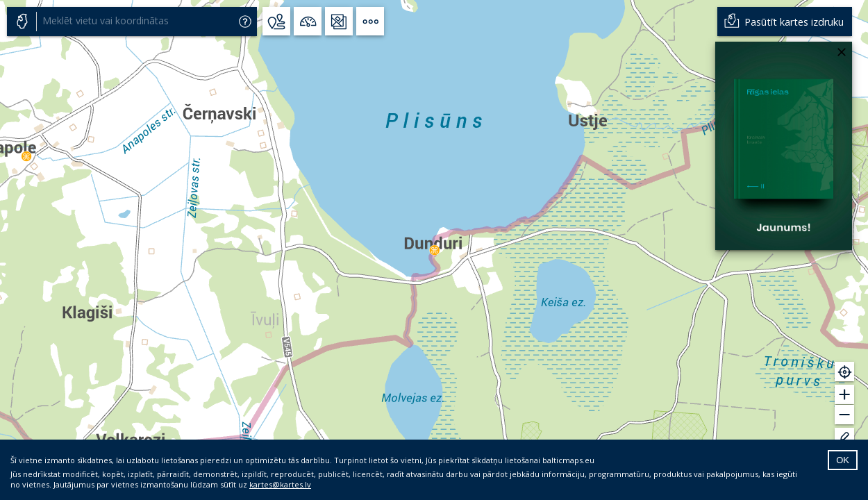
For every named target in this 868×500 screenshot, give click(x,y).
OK (843, 460)
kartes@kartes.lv (280, 484)
